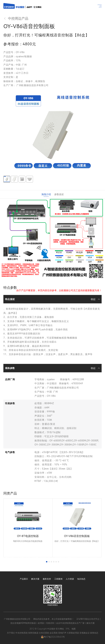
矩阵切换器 (33, 633)
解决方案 (35, 579)
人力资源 (70, 579)
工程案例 (58, 579)
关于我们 (11, 633)
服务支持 (47, 579)
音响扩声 (62, 633)
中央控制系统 (22, 633)
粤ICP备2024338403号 (53, 637)
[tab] (47, 562)
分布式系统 (44, 633)
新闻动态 (94, 633)
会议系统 (54, 633)
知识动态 (81, 579)
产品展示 (24, 579)
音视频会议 (85, 633)
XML (68, 629)
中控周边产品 (16, 19)
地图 (74, 629)
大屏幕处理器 (73, 633)
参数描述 (59, 194)
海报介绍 (46, 194)
